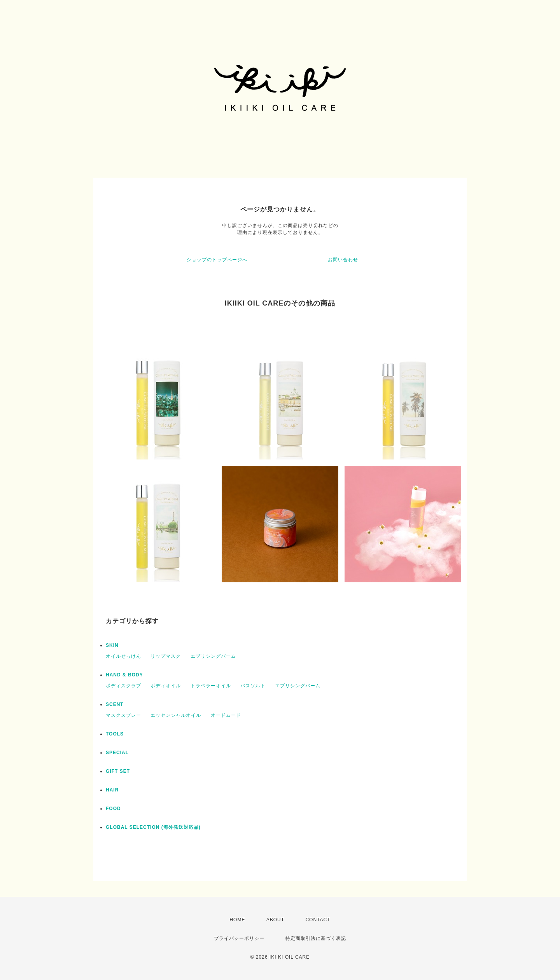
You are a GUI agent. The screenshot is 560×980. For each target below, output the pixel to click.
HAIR (112, 790)
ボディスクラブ (123, 686)
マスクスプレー (123, 715)
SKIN (112, 645)
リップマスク (166, 656)
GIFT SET (118, 771)
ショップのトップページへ (217, 260)
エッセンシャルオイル (176, 715)
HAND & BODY (127, 675)
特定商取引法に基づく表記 (316, 938)
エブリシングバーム (213, 656)
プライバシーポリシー (239, 938)
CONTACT (318, 920)
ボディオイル (166, 686)
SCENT (115, 704)
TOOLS (115, 734)
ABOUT (275, 920)
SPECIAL (117, 753)
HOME (237, 920)
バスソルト (253, 686)
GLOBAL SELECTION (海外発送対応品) (153, 827)
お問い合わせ (343, 260)
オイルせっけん (123, 656)
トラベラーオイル (211, 686)
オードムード (226, 715)
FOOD (113, 809)
